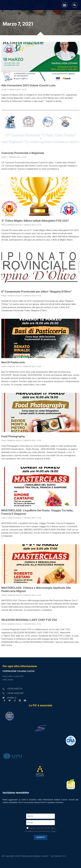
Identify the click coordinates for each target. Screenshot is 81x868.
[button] (64, 13)
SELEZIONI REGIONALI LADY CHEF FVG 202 (29, 636)
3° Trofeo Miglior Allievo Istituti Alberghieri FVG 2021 (35, 237)
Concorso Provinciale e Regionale (23, 169)
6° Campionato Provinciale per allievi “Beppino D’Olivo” (37, 308)
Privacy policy (50, 845)
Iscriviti (41, 851)
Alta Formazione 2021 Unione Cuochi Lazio (28, 102)
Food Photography (13, 453)
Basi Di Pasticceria (13, 379)
